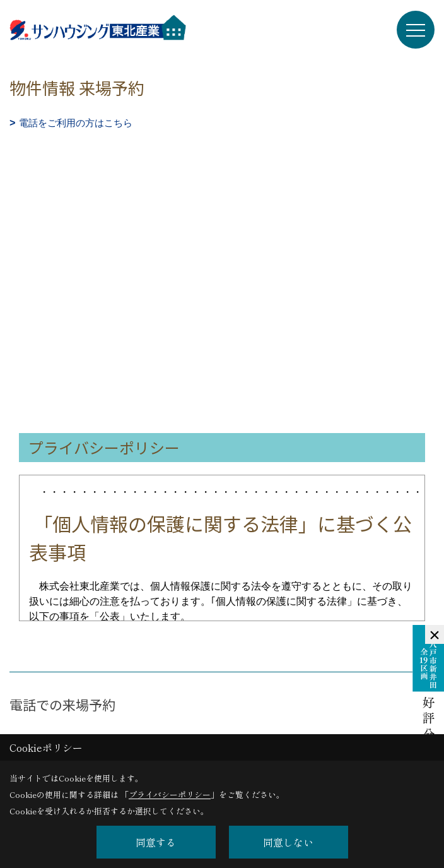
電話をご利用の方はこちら (76, 123)
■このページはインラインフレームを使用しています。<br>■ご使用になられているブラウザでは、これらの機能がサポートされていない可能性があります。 (222, 221)
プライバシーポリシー (170, 794)
